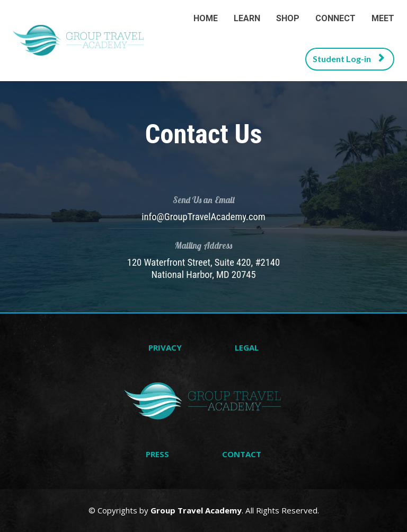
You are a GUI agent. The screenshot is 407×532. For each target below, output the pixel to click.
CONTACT (242, 454)
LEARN (247, 18)
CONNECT (335, 18)
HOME (206, 18)
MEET (383, 18)
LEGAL (247, 348)
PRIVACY (165, 348)
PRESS (157, 454)
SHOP (288, 18)
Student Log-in (348, 59)
